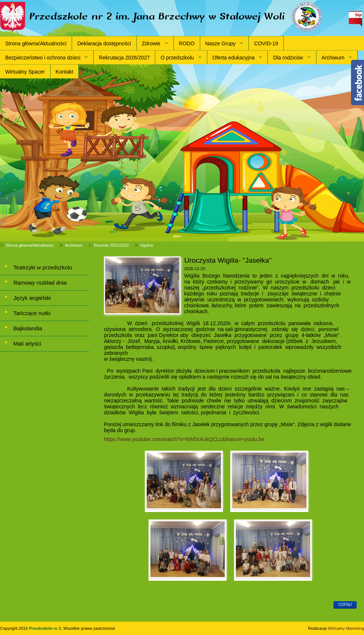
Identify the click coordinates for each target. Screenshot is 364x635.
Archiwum (333, 58)
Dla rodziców (288, 58)
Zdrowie (151, 43)
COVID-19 (266, 43)
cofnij (345, 605)
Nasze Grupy (221, 43)
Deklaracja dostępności (104, 43)
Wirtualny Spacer (25, 72)
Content (357, 82)
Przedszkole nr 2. (46, 628)
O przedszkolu (177, 58)
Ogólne (147, 245)
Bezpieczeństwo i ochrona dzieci (43, 58)
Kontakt (64, 72)
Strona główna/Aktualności (36, 43)
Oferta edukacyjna (234, 58)
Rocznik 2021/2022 (111, 245)
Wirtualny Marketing (346, 628)
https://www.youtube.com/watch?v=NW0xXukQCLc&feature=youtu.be (184, 439)
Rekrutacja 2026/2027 (124, 58)
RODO (187, 43)
